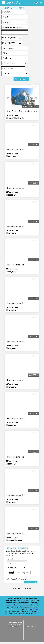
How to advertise (15, 624)
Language (37, 3)
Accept (21, 579)
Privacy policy (24, 579)
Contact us (13, 626)
